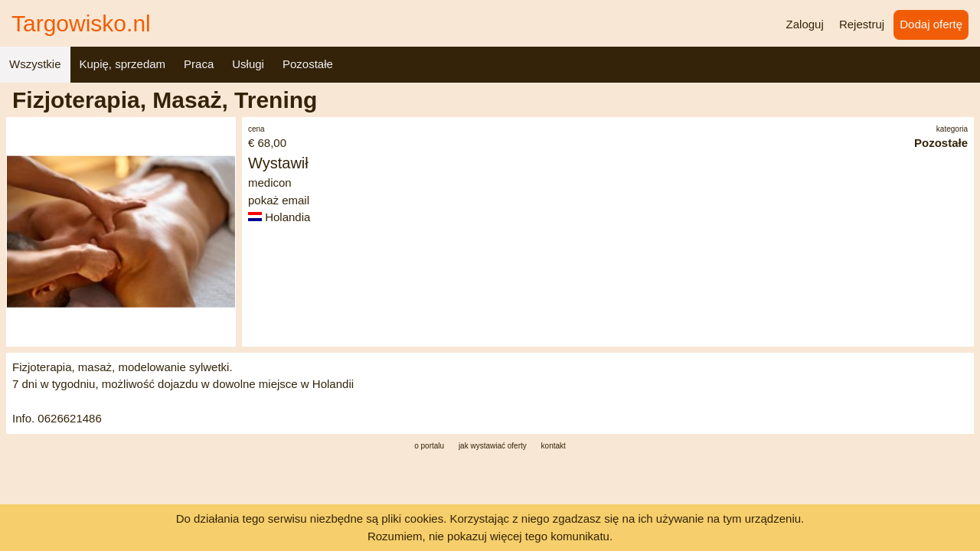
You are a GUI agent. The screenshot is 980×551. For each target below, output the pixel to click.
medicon (270, 183)
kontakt (554, 446)
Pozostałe (308, 64)
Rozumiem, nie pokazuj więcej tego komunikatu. (490, 536)
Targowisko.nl (81, 23)
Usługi (248, 64)
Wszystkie (35, 64)
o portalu (429, 446)
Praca (199, 64)
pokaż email (279, 200)
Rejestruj (862, 24)
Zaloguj (805, 24)
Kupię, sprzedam (123, 64)
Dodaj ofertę (931, 24)
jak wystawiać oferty (493, 446)
